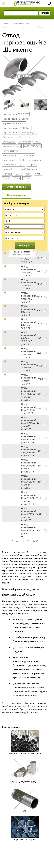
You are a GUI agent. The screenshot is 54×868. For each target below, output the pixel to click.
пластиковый (35, 160)
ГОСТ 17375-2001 (33, 146)
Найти (45, 13)
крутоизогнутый (11, 151)
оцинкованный (10, 160)
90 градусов (9, 142)
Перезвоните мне (17, 195)
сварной (32, 165)
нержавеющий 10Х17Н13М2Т (17, 128)
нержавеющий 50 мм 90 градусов (20, 132)
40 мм (38, 174)
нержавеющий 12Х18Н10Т (16, 119)
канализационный (12, 146)
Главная (6, 23)
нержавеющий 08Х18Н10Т (16, 114)
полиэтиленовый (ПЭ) (14, 165)
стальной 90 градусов (27, 169)
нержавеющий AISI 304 (14, 123)
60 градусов (9, 137)
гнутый (37, 142)
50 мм (6, 178)
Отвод (41, 27)
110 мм (27, 178)
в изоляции (24, 142)
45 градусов (25, 137)
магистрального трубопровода (19, 155)
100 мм (16, 178)
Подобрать (25, 245)
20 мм (19, 174)
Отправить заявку (17, 187)
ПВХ (23, 160)
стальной (8, 169)
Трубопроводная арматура (24, 27)
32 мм (29, 174)
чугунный (8, 174)
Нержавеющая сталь (21, 23)
